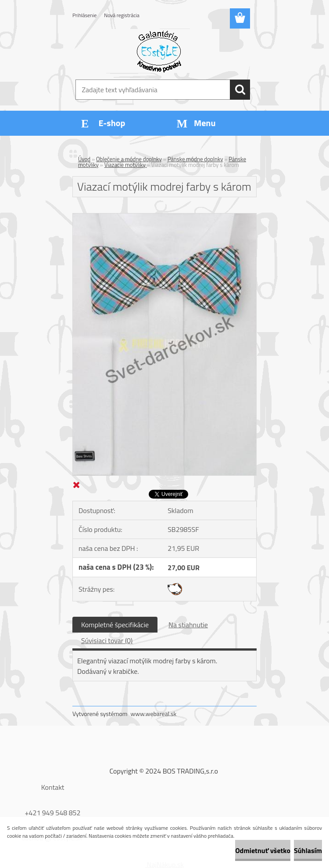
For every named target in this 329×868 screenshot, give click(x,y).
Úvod (84, 159)
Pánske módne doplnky (195, 159)
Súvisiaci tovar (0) (107, 640)
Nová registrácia (122, 15)
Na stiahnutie (188, 625)
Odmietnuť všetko (263, 850)
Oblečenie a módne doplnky (129, 159)
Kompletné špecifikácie (115, 625)
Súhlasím (308, 850)
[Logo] (159, 51)
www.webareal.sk (154, 714)
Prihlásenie (84, 15)
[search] (240, 90)
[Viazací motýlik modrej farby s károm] (164, 217)
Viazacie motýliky (126, 165)
